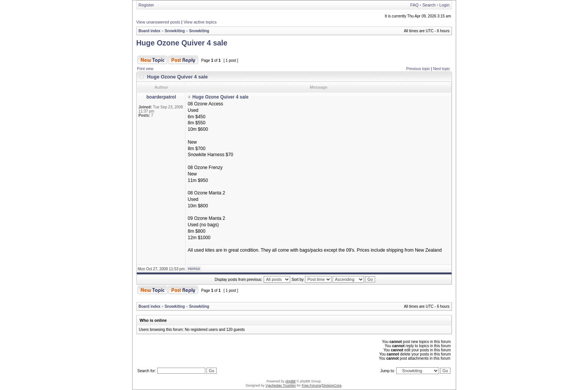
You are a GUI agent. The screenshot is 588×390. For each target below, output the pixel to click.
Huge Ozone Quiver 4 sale (182, 43)
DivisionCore (332, 385)
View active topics (200, 22)
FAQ (414, 5)
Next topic (441, 69)
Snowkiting (174, 31)
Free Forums (311, 385)
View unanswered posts (158, 22)
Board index (150, 31)
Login (445, 5)
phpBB (290, 381)
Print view (145, 69)
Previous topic (418, 69)
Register (146, 5)
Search (429, 5)
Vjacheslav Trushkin (281, 385)
